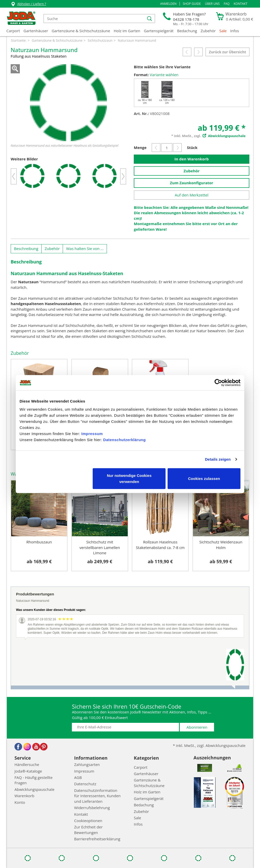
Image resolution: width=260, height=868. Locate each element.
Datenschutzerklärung (124, 439)
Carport (13, 31)
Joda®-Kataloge (28, 771)
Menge (140, 147)
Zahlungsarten (87, 764)
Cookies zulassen (204, 478)
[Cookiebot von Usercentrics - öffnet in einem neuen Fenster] (218, 383)
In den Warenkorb (192, 159)
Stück (192, 147)
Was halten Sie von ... (85, 248)
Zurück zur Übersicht (227, 52)
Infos (235, 31)
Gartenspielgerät (159, 31)
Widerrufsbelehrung (92, 808)
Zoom (15, 69)
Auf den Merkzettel (192, 195)
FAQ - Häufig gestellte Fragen (34, 780)
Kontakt (240, 4)
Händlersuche (27, 764)
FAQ (227, 4)
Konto (20, 802)
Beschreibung (26, 248)
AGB (78, 777)
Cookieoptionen (88, 821)
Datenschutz (85, 784)
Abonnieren (197, 727)
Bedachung (187, 31)
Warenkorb (24, 796)
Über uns (212, 4)
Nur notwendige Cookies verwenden (129, 478)
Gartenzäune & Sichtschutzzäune (81, 31)
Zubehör (208, 31)
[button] (168, 4)
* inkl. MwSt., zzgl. (208, 136)
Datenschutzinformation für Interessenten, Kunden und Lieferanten (97, 796)
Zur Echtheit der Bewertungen (88, 830)
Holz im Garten (127, 31)
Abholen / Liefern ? (28, 4)
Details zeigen (218, 459)
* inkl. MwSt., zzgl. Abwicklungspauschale (209, 745)
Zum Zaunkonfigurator (191, 183)
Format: (141, 75)
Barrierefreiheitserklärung (97, 839)
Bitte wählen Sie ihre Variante (162, 67)
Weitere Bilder (24, 159)
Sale (223, 31)
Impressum (92, 433)
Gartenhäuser (36, 31)
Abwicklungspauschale (34, 789)
